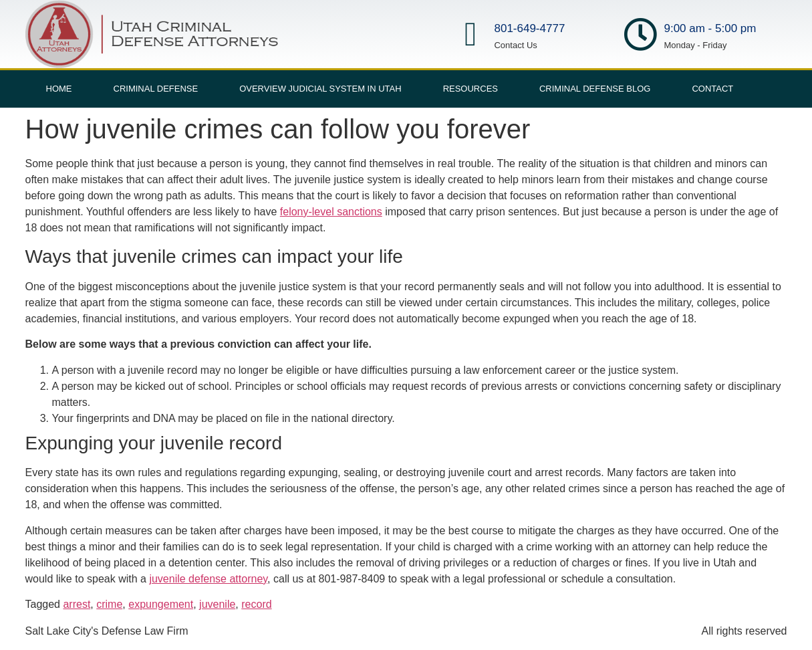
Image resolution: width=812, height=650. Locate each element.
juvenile (217, 604)
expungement (161, 604)
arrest (77, 604)
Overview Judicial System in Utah (320, 89)
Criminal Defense (156, 89)
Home (59, 89)
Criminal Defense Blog (595, 89)
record (256, 604)
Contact (712, 89)
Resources (470, 89)
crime (109, 604)
